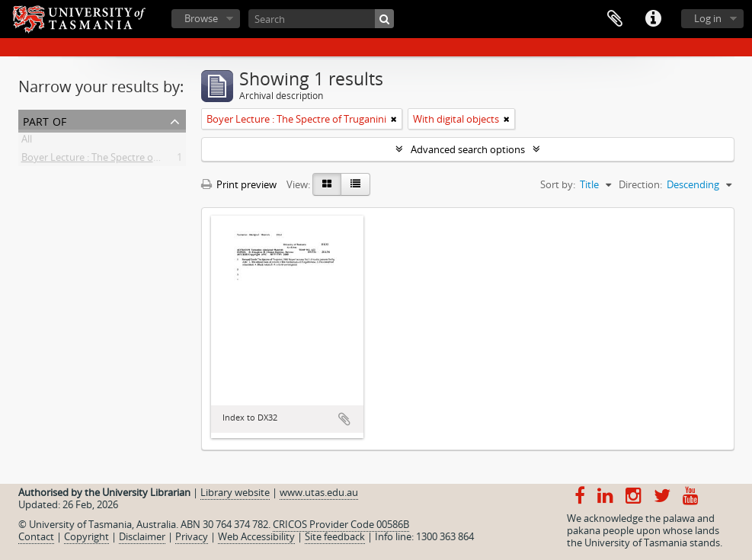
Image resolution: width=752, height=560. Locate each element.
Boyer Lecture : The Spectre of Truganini (111, 160)
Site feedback (335, 536)
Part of (45, 120)
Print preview (239, 184)
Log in (708, 18)
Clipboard (615, 19)
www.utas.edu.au (319, 492)
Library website (235, 492)
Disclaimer (142, 536)
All (27, 142)
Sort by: (558, 184)
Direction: (640, 184)
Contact (36, 536)
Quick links (653, 19)
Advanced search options (468, 149)
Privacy (192, 536)
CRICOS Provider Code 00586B (341, 524)
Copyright (86, 536)
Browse (201, 18)
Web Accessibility (256, 536)
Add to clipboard (344, 419)
